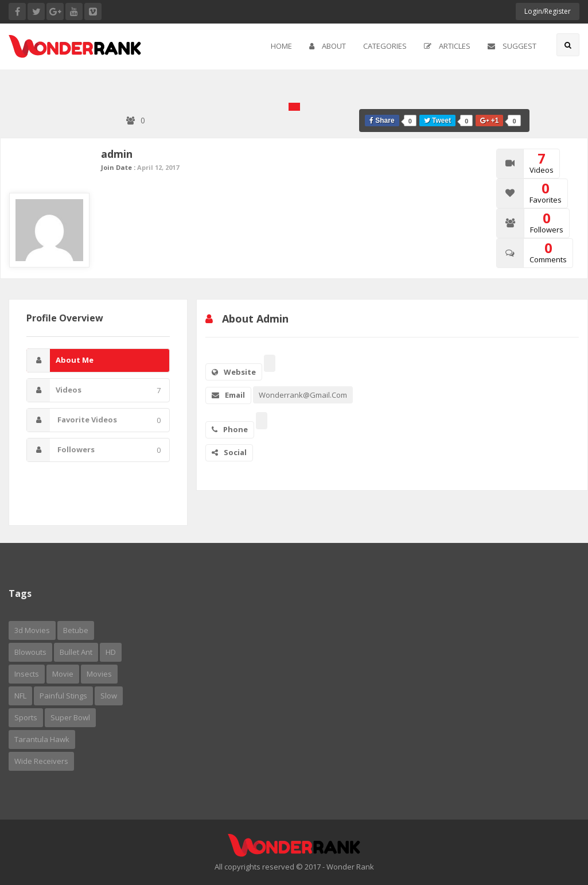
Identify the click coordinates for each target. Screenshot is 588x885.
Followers (94, 450)
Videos (94, 390)
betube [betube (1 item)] (76, 630)
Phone (230, 429)
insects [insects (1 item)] (27, 674)
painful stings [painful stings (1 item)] (63, 696)
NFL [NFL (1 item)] (20, 696)
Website (234, 372)
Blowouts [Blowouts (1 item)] (30, 652)
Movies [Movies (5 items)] (99, 674)
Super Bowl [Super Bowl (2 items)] (70, 717)
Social (229, 452)
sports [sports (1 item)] (26, 717)
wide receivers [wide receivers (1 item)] (41, 761)
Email (228, 395)
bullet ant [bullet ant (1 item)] (76, 652)
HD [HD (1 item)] (111, 652)
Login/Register (548, 11)
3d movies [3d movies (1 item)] (32, 630)
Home (281, 46)
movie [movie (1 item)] (63, 674)
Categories (385, 46)
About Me (60, 360)
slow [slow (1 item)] (109, 696)
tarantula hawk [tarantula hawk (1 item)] (42, 739)
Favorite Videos (94, 420)
